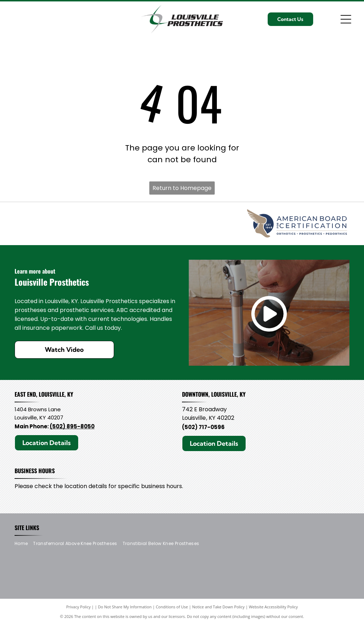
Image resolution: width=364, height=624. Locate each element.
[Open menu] (346, 19)
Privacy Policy (78, 607)
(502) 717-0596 (203, 427)
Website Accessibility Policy (273, 607)
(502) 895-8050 (72, 426)
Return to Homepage (182, 188)
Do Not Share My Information (125, 607)
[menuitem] (24, 543)
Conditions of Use (172, 607)
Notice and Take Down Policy (219, 607)
